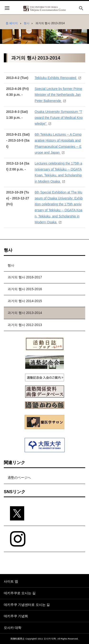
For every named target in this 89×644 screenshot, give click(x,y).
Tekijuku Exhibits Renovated (56, 78)
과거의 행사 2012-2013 (25, 325)
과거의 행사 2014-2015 (25, 301)
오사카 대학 (13, 628)
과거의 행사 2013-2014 (25, 313)
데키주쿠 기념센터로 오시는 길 (27, 605)
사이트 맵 (11, 581)
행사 (27, 23)
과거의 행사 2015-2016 (25, 289)
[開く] (7, 9)
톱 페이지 (12, 23)
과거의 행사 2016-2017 (25, 277)
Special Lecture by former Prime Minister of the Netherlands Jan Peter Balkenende (58, 95)
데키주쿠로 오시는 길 (20, 593)
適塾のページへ (19, 478)
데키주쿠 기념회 (16, 616)
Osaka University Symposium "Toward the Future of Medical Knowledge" (59, 118)
